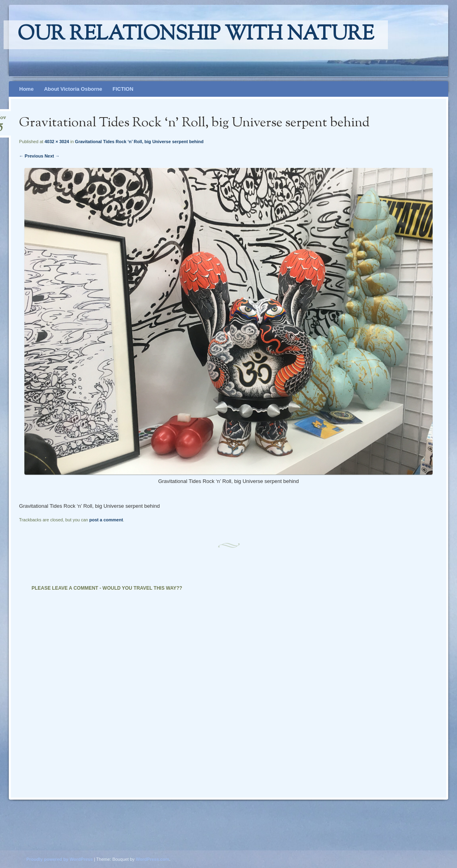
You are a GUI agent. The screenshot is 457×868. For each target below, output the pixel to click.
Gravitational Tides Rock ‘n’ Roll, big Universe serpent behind (139, 142)
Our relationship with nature (196, 35)
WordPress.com (153, 859)
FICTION (123, 89)
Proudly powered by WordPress (60, 859)
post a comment (106, 520)
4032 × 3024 (57, 142)
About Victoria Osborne (73, 89)
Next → (52, 156)
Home (26, 89)
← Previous (31, 156)
